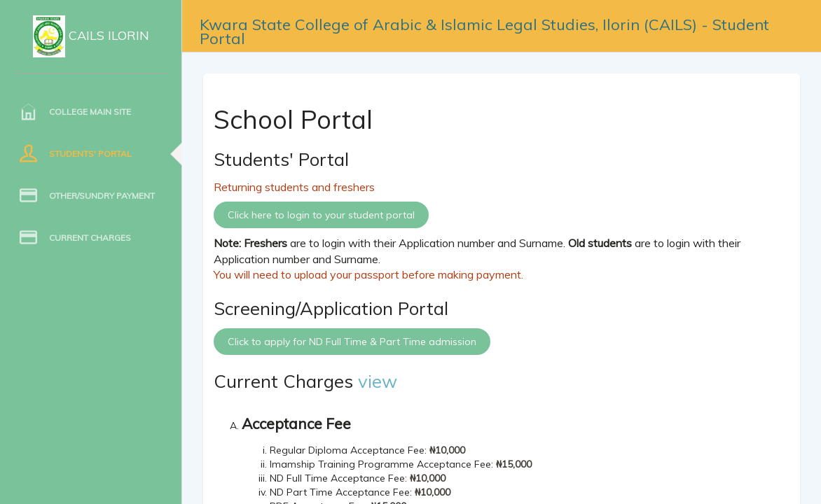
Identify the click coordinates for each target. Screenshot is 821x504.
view (378, 381)
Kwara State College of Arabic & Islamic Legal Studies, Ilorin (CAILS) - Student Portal (484, 27)
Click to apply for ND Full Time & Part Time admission (352, 342)
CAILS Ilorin (91, 36)
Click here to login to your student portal (321, 215)
